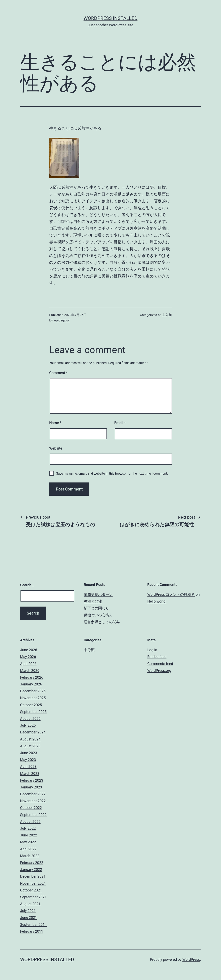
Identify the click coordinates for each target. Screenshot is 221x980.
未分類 (167, 315)
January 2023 (31, 787)
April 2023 (28, 766)
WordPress (191, 959)
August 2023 (30, 746)
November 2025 (33, 698)
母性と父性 (93, 601)
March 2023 (30, 773)
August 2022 (30, 821)
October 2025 (31, 705)
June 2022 (29, 835)
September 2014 (33, 924)
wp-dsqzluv (62, 320)
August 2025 (30, 718)
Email (120, 423)
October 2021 (31, 890)
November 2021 (33, 883)
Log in (152, 650)
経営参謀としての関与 (102, 622)
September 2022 (33, 815)
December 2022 (33, 794)
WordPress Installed (111, 18)
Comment (58, 373)
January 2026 (31, 684)
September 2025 (33, 712)
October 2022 (31, 808)
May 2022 (28, 842)
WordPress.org (159, 670)
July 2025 (28, 725)
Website (56, 448)
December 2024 (33, 732)
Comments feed (160, 664)
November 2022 (33, 801)
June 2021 (29, 917)
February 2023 (32, 780)
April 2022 (28, 849)
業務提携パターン (98, 594)
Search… (27, 585)
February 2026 (32, 677)
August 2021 (30, 904)
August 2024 (30, 739)
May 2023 (28, 760)
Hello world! (157, 601)
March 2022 (30, 856)
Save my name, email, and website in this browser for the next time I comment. (112, 474)
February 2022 (32, 863)
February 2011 (32, 931)
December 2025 (33, 691)
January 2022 (31, 869)
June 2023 (29, 753)
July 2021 (28, 911)
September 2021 (33, 897)
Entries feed (157, 657)
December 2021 (33, 876)
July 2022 (28, 828)
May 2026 (28, 657)
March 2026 (30, 670)
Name (55, 423)
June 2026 (29, 650)
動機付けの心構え (98, 615)
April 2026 (28, 664)
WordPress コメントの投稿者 (171, 594)
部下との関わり (96, 608)
